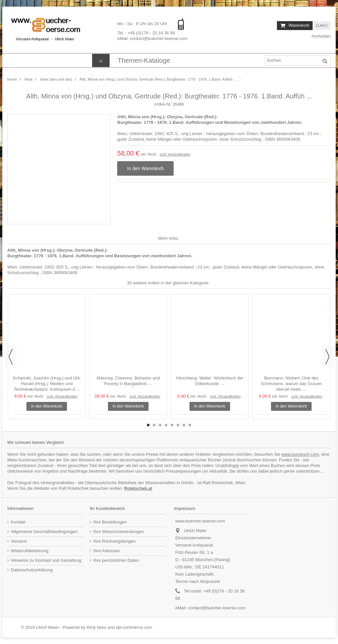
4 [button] (166, 425)
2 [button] (154, 425)
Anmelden (321, 36)
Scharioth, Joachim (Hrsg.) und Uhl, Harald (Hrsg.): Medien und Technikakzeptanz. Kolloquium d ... (47, 384)
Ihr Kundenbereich (107, 508)
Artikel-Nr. (163, 104)
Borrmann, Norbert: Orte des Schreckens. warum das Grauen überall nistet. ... (291, 384)
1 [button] (148, 425)
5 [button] (172, 425)
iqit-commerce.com (134, 627)
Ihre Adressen (107, 551)
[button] (144, 60)
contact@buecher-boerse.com (217, 608)
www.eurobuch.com (300, 454)
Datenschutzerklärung (32, 570)
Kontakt (18, 522)
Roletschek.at (138, 488)
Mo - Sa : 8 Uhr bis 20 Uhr (143, 24)
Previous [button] (11, 357)
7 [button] (184, 425)
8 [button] (190, 425)
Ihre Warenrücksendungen (119, 532)
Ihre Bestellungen (110, 522)
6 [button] (178, 425)
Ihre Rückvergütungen (115, 541)
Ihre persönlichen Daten (116, 560)
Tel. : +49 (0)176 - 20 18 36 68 (146, 33)
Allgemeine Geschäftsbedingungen (44, 532)
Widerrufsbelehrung (30, 551)
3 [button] (160, 425)
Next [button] (327, 357)
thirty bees (96, 627)
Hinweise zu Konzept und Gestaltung (46, 560)
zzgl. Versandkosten (175, 154)
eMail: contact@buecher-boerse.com (152, 38)
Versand (19, 541)
